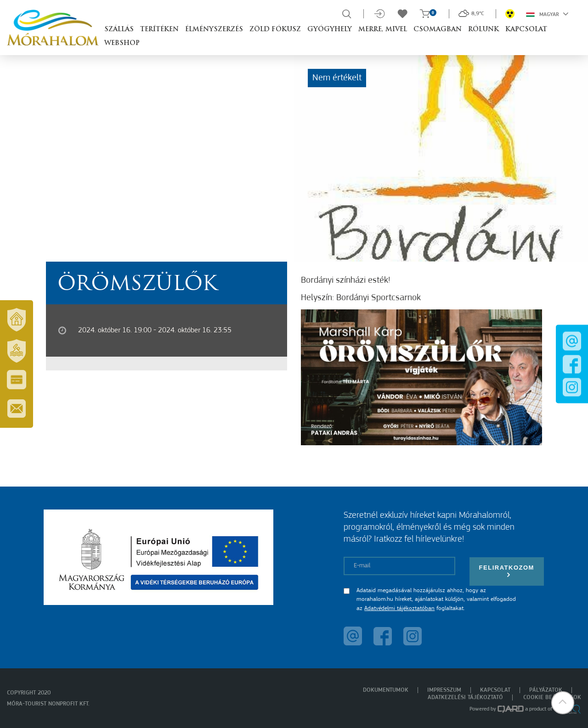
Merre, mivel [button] (383, 30)
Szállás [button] (119, 30)
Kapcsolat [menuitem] (495, 690)
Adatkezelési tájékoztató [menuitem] (465, 697)
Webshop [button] (122, 43)
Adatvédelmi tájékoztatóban (399, 608)
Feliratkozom (507, 571)
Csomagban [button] (438, 30)
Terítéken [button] (159, 30)
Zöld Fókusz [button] (275, 30)
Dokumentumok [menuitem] (386, 690)
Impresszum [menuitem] (444, 690)
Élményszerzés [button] (214, 30)
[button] (563, 703)
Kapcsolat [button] (526, 30)
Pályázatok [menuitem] (546, 690)
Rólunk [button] (483, 30)
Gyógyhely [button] (330, 30)
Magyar (547, 14)
